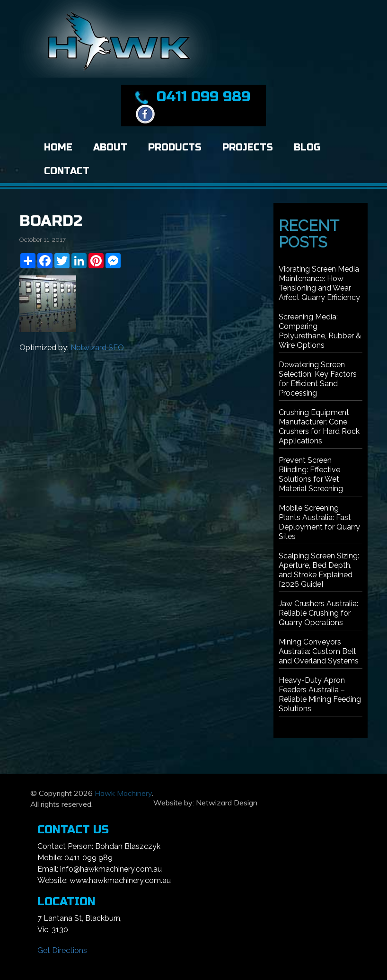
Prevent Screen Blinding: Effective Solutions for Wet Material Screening (311, 474)
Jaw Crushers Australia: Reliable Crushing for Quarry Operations (318, 613)
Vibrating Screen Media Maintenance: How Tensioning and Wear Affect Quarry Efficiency (319, 283)
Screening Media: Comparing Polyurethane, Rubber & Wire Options (320, 331)
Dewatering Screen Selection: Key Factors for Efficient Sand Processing (318, 379)
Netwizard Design (227, 803)
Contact (67, 171)
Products (175, 147)
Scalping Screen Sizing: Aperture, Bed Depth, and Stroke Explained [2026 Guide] (319, 570)
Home (58, 147)
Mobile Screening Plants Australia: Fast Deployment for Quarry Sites (319, 522)
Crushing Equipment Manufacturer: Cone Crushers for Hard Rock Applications (319, 427)
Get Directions (62, 950)
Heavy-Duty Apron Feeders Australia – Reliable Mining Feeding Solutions (320, 694)
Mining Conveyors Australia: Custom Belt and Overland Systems (319, 651)
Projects (248, 147)
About (110, 147)
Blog (307, 147)
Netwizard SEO (97, 348)
